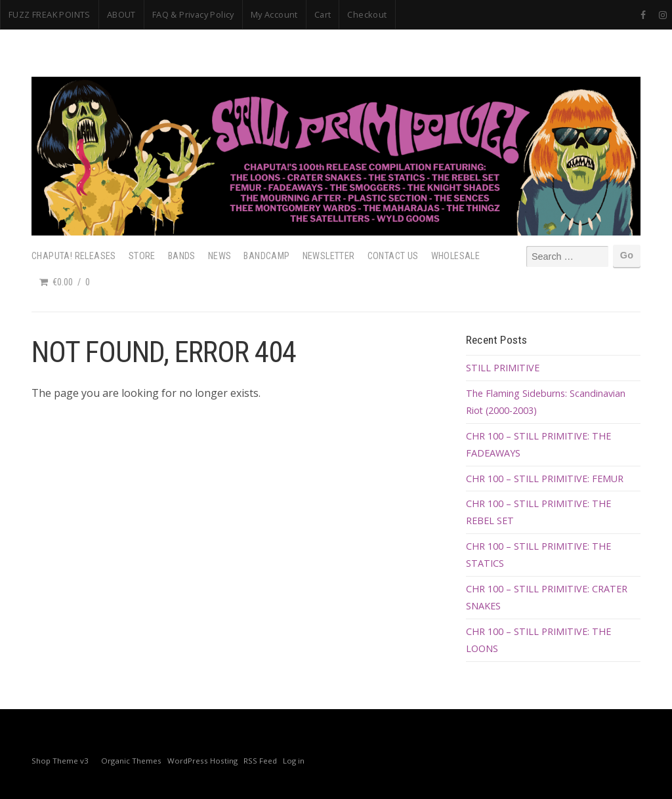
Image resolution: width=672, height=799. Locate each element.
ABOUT (121, 14)
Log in (294, 761)
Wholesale (456, 256)
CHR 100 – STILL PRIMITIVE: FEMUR (545, 479)
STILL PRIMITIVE (503, 368)
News (220, 256)
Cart (323, 14)
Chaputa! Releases (74, 256)
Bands (182, 256)
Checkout (367, 14)
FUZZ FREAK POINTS (50, 14)
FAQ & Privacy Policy (193, 14)
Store (142, 256)
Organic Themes (131, 761)
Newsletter (329, 256)
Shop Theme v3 (60, 761)
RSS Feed (260, 761)
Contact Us (393, 256)
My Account (274, 14)
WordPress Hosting (202, 761)
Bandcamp (266, 256)
